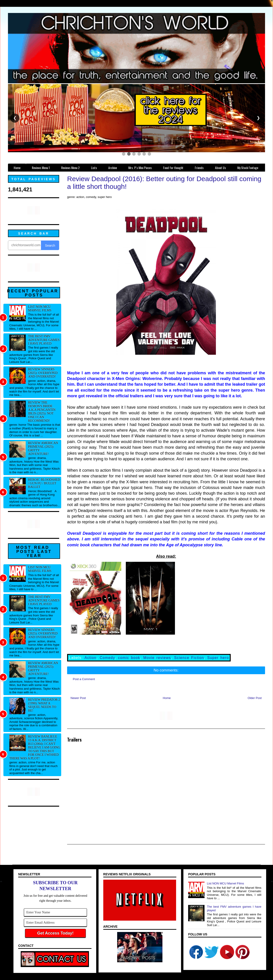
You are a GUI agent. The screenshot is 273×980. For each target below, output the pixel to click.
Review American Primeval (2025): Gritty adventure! (43, 448)
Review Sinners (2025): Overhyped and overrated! (43, 373)
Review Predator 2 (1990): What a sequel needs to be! (44, 705)
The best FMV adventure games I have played (44, 340)
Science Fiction (189, 658)
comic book (129, 658)
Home (167, 698)
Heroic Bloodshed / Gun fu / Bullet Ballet (44, 483)
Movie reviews (157, 658)
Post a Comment (84, 679)
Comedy (107, 658)
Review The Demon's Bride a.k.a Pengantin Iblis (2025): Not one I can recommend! (42, 411)
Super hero (218, 658)
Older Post (255, 698)
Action (91, 658)
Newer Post (78, 698)
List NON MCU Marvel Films (40, 308)
